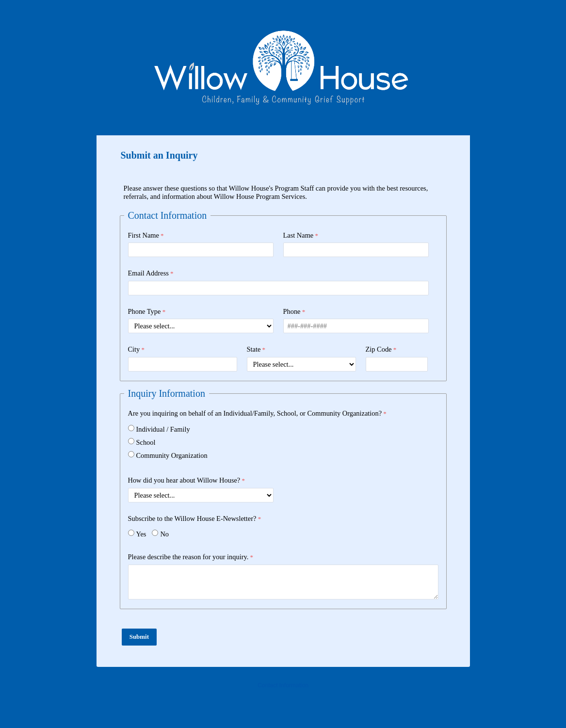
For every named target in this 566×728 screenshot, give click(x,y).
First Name (144, 235)
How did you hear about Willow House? (184, 480)
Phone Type (145, 311)
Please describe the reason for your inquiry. (188, 557)
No (164, 534)
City (134, 349)
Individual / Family (163, 429)
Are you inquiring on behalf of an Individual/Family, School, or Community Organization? (255, 413)
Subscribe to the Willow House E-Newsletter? (192, 518)
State (254, 349)
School (146, 442)
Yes (141, 534)
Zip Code (379, 349)
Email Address (148, 273)
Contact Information (283, 685)
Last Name (299, 235)
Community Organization (172, 455)
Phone (292, 311)
